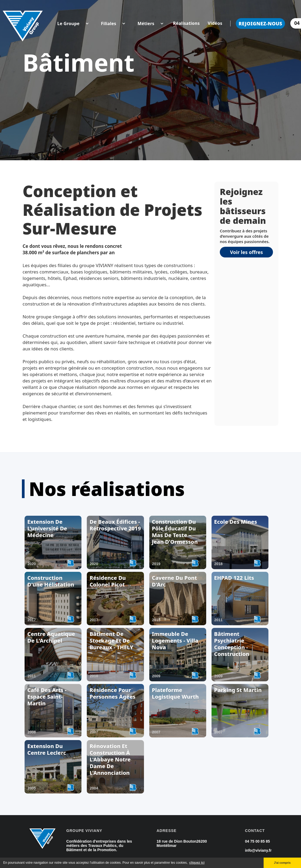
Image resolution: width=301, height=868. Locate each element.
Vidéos (215, 23)
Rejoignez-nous (260, 24)
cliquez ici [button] (197, 863)
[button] (69, 24)
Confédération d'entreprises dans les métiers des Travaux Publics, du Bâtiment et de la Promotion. (99, 846)
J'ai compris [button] (282, 863)
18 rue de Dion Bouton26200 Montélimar (182, 843)
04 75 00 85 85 (257, 841)
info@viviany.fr (258, 850)
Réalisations (186, 23)
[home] (23, 23)
